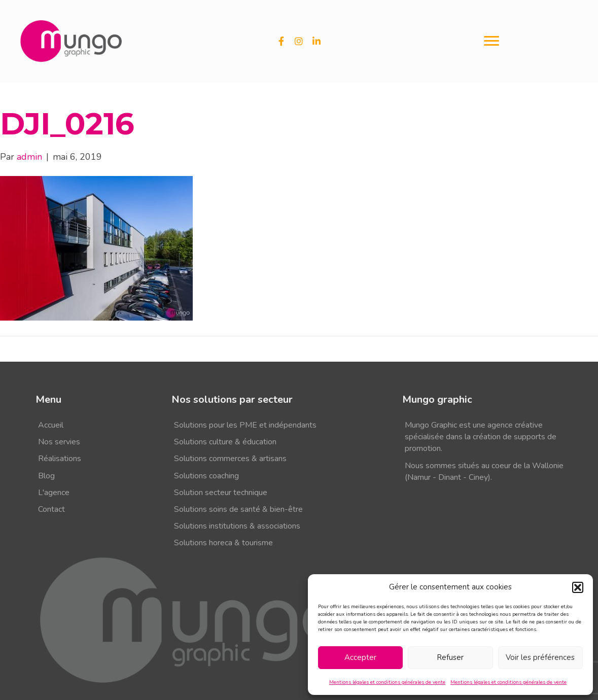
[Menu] (491, 41)
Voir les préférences (540, 657)
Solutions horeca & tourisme (223, 543)
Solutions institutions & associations (237, 526)
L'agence (54, 493)
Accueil (51, 425)
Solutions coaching (206, 476)
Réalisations (60, 459)
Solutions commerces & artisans (230, 459)
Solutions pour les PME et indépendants (245, 425)
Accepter (360, 657)
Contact (51, 509)
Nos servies (59, 442)
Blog (46, 476)
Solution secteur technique (221, 493)
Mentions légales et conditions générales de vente (387, 682)
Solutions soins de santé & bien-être (238, 509)
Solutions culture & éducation (225, 442)
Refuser (450, 657)
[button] (578, 587)
